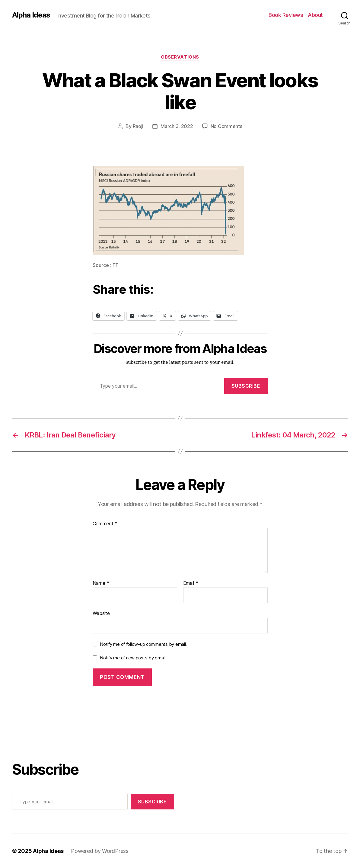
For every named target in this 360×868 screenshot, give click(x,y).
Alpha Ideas (31, 15)
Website (101, 613)
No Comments (226, 126)
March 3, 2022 (177, 126)
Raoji (138, 126)
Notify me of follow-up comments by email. (143, 644)
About (315, 15)
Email (191, 583)
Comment (105, 524)
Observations (180, 57)
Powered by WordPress (100, 851)
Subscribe (246, 386)
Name (101, 583)
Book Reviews (286, 15)
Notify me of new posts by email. (133, 658)
